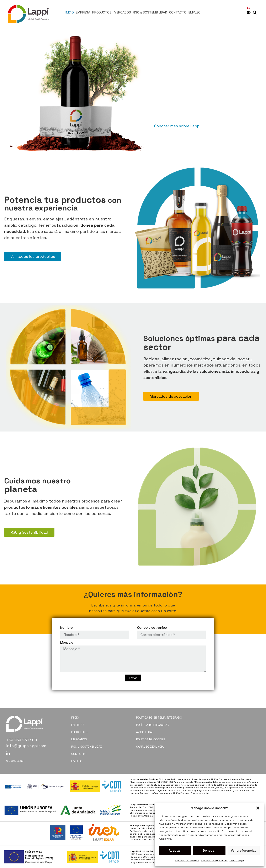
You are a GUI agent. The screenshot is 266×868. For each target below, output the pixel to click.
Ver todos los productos (33, 256)
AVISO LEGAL (145, 732)
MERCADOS (122, 12)
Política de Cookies (187, 861)
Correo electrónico (152, 628)
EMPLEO (195, 12)
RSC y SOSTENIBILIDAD (150, 12)
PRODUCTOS (102, 12)
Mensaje (67, 643)
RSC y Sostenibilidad (29, 532)
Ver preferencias (244, 850)
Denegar (209, 850)
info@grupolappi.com (26, 746)
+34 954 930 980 (22, 740)
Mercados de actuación (171, 396)
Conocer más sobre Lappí (177, 126)
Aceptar (175, 850)
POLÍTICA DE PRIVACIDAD (153, 725)
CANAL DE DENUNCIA (150, 747)
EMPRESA (83, 12)
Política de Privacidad (214, 861)
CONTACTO (178, 12)
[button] (258, 808)
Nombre (66, 628)
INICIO (70, 12)
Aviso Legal (237, 861)
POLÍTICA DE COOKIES (151, 739)
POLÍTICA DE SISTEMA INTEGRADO (159, 718)
